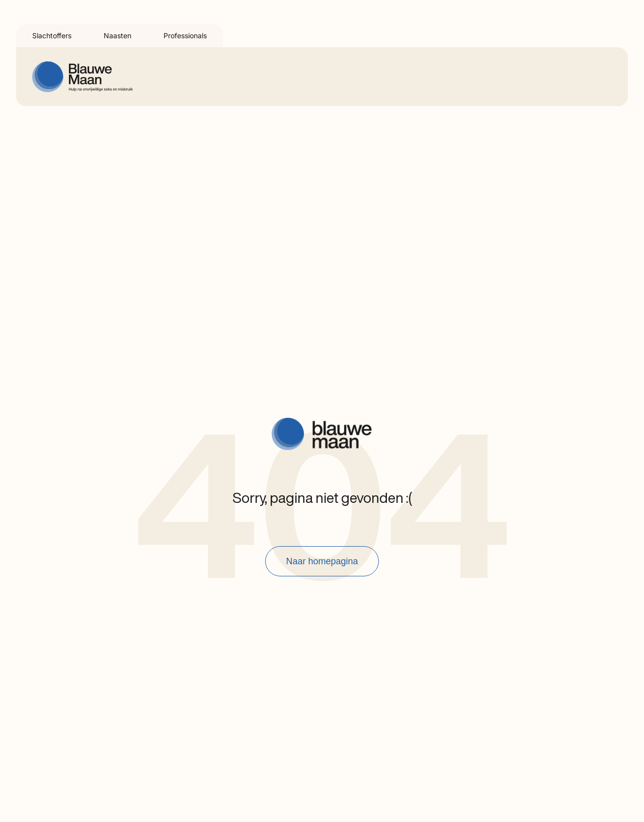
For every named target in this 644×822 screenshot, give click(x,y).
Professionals (185, 35)
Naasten (117, 35)
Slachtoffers (52, 35)
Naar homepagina (322, 561)
